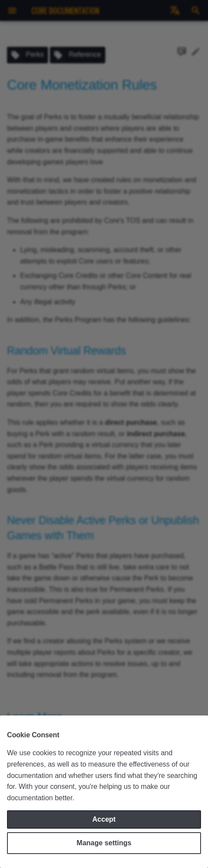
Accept (104, 819)
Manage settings (104, 843)
